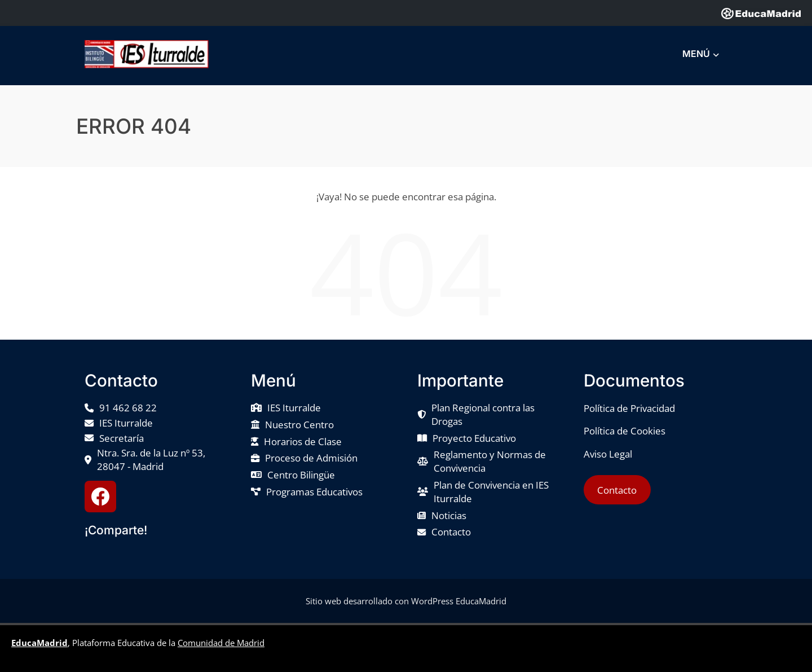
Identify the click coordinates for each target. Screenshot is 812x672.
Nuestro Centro (299, 425)
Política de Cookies (625, 431)
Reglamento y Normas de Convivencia (490, 461)
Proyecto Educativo (474, 438)
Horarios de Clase (303, 442)
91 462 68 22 (128, 408)
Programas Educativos (314, 492)
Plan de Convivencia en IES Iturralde (491, 492)
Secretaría (122, 438)
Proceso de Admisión (311, 458)
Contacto (451, 532)
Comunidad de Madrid (221, 643)
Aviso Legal (608, 454)
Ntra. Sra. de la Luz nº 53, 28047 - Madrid (151, 460)
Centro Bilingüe (301, 475)
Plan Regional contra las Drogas (483, 414)
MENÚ (701, 54)
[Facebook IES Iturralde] (100, 497)
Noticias (449, 515)
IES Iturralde (126, 423)
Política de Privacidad (629, 408)
